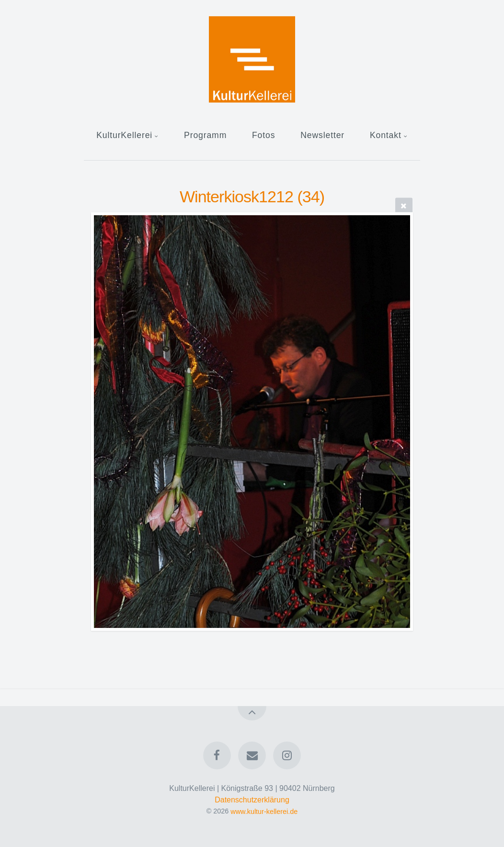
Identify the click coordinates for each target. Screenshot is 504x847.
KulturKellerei (124, 135)
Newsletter (322, 135)
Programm (205, 135)
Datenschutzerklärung (252, 800)
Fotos (263, 135)
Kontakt (386, 135)
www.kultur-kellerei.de (264, 811)
